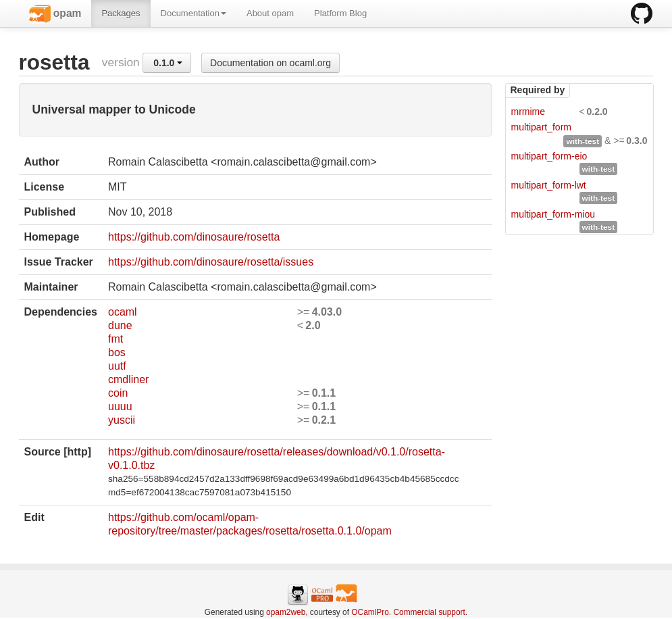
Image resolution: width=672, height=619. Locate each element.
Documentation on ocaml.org (270, 63)
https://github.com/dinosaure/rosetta (194, 237)
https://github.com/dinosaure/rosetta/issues (211, 262)
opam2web (286, 612)
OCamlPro (370, 612)
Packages (121, 13)
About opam (270, 13)
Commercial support (429, 612)
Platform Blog (340, 13)
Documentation (193, 13)
